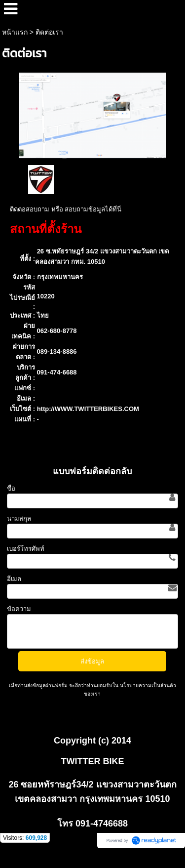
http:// (46, 409)
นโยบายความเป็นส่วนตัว (147, 685)
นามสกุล (19, 518)
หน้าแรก (15, 32)
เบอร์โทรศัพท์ (26, 549)
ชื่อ (11, 488)
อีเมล (14, 579)
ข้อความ (19, 609)
